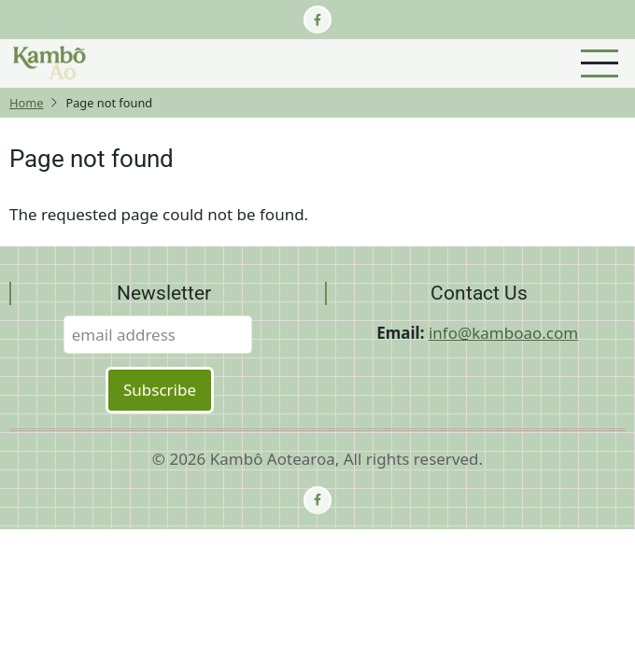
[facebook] (317, 20)
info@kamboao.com (503, 333)
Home (26, 103)
